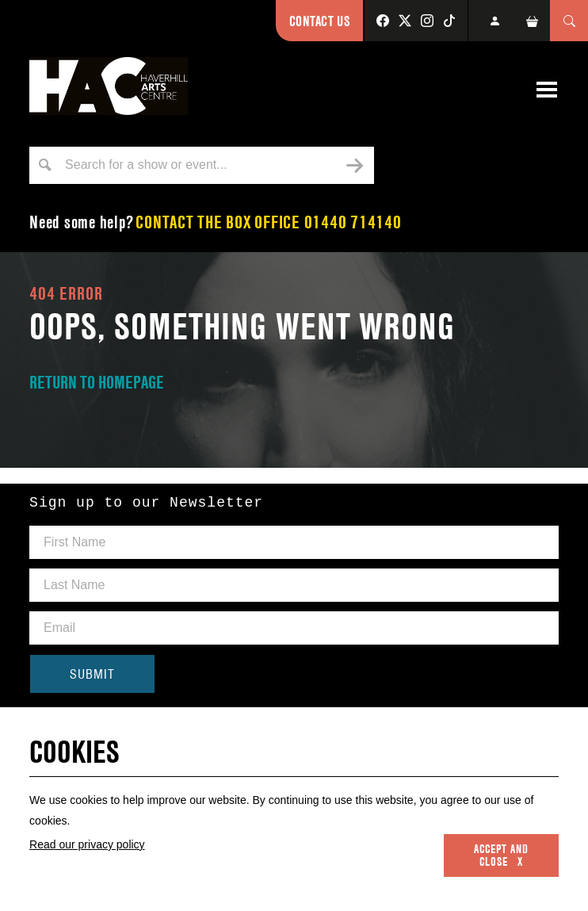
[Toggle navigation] (547, 90)
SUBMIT (92, 674)
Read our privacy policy (87, 844)
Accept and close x (501, 855)
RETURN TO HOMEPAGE (97, 382)
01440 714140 (353, 222)
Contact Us (319, 21)
